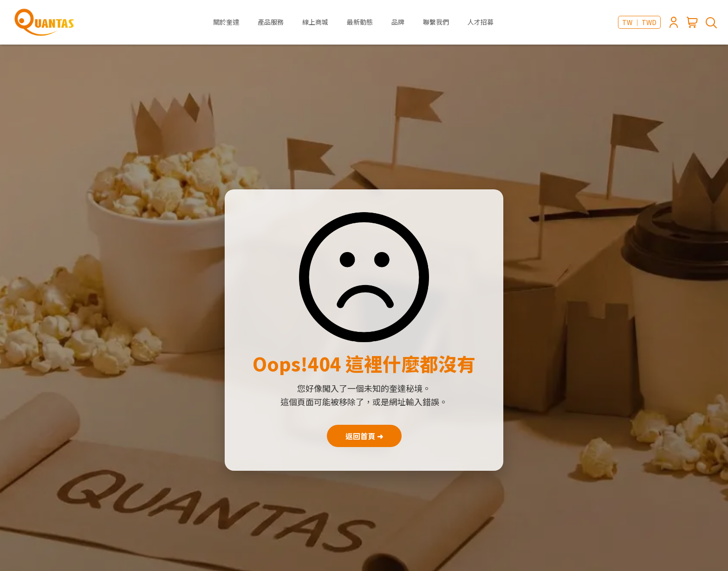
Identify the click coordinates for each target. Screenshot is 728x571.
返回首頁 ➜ (364, 436)
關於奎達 (226, 22)
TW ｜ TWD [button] (639, 22)
